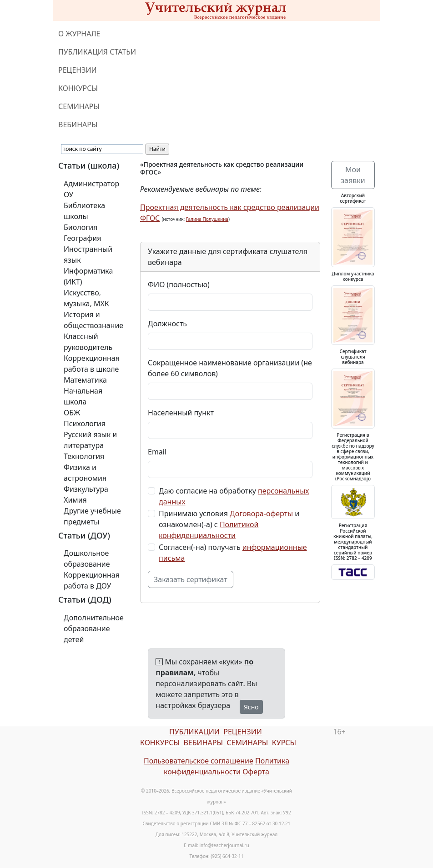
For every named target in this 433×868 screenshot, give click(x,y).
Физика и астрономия (85, 473)
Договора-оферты (261, 514)
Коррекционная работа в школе (92, 364)
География (82, 238)
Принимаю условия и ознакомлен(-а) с (229, 524)
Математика (85, 380)
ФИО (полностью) (179, 284)
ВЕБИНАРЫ (78, 125)
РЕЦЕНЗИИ (78, 70)
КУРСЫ (284, 743)
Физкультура (86, 489)
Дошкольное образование (87, 559)
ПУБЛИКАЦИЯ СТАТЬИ (97, 52)
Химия (75, 500)
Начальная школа (83, 396)
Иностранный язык (88, 254)
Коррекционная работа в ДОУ (92, 580)
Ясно (251, 707)
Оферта (256, 772)
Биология (81, 227)
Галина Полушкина (207, 219)
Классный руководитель (88, 342)
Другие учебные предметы (92, 516)
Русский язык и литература (90, 440)
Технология (84, 456)
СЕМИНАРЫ (79, 106)
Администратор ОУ (91, 189)
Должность (167, 324)
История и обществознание (93, 320)
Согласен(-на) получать (233, 553)
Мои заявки (353, 175)
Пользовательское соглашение (199, 761)
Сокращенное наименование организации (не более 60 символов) (230, 368)
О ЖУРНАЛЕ (79, 34)
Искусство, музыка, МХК (86, 298)
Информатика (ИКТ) (88, 276)
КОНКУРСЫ (78, 88)
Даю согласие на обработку (234, 496)
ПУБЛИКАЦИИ (194, 732)
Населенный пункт (181, 413)
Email (157, 452)
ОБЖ (72, 413)
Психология (85, 424)
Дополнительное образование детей (94, 629)
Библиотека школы (84, 211)
